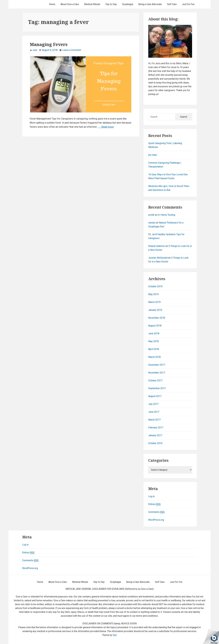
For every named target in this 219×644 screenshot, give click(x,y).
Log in (151, 496)
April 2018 (154, 349)
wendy (152, 223)
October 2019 (155, 286)
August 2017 (155, 396)
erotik (151, 215)
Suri (115, 635)
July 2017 (153, 404)
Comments (156, 512)
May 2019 (153, 294)
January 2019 (155, 310)
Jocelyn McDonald (158, 258)
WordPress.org (156, 520)
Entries (154, 504)
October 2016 (155, 443)
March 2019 (154, 302)
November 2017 (157, 373)
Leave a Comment (72, 50)
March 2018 (154, 357)
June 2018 (154, 333)
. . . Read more (106, 127)
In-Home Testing (167, 215)
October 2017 (155, 380)
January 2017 (155, 435)
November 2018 (157, 318)
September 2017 (157, 388)
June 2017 (154, 412)
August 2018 (155, 326)
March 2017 (154, 420)
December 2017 (157, 365)
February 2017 (156, 428)
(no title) (153, 155)
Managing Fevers (49, 44)
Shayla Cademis (157, 246)
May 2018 (153, 341)
